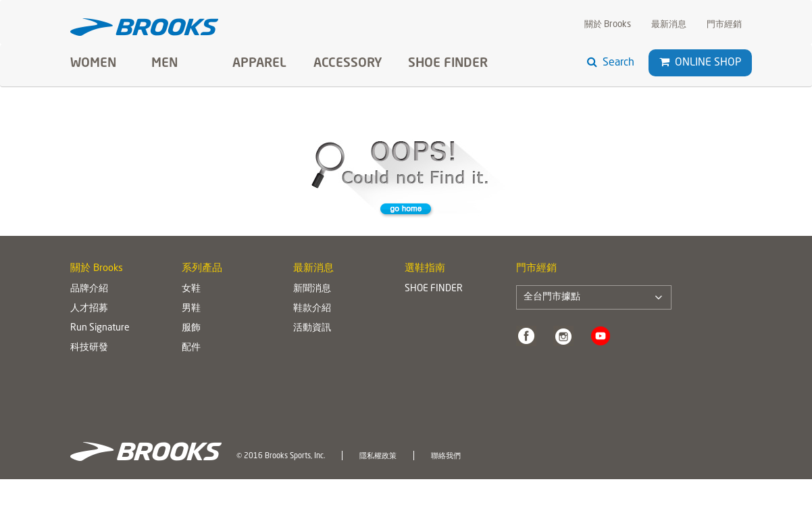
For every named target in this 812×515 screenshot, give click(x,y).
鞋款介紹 (312, 308)
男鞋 (191, 308)
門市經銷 (724, 25)
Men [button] (164, 64)
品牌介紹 (89, 289)
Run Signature (100, 328)
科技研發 (89, 347)
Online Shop (700, 63)
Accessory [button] (348, 64)
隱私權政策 (378, 456)
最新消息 (669, 25)
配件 (191, 347)
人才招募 (89, 308)
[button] (664, 62)
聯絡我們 (446, 456)
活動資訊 (312, 328)
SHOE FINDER (448, 64)
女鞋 (191, 289)
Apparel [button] (259, 64)
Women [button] (93, 64)
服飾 (191, 328)
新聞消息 (312, 289)
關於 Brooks (608, 25)
